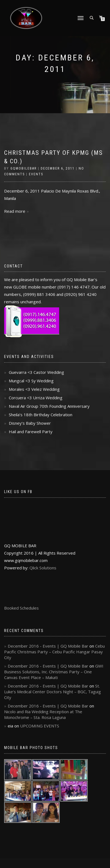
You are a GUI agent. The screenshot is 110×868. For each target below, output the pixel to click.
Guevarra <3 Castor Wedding (36, 372)
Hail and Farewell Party (31, 432)
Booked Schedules (21, 608)
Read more (15, 211)
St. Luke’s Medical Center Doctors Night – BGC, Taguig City (53, 692)
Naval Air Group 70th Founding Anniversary (49, 406)
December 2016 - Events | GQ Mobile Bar (48, 646)
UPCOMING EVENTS (40, 726)
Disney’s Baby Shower (30, 423)
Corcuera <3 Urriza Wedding (36, 398)
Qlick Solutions (43, 568)
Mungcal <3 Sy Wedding (31, 381)
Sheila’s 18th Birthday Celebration (41, 415)
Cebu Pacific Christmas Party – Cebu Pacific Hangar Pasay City (54, 652)
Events (36, 174)
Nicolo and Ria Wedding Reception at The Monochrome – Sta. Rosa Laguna (43, 714)
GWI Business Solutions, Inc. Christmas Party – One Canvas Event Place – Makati (54, 672)
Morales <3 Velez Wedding (34, 389)
